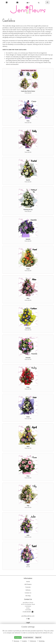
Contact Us (28, 593)
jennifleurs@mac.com (28, 616)
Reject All (38, 637)
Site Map (28, 596)
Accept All (18, 637)
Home (28, 581)
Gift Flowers (28, 584)
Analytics (24, 641)
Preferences (32, 641)
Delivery (28, 590)
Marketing (41, 641)
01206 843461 (28, 612)
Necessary (16, 641)
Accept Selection (28, 637)
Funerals (28, 587)
